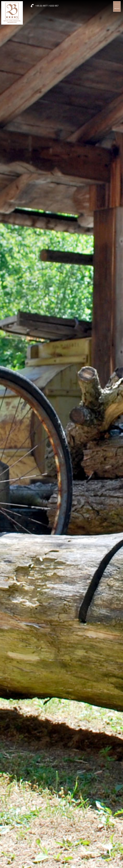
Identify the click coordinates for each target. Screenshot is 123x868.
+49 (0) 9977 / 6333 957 (47, 6)
